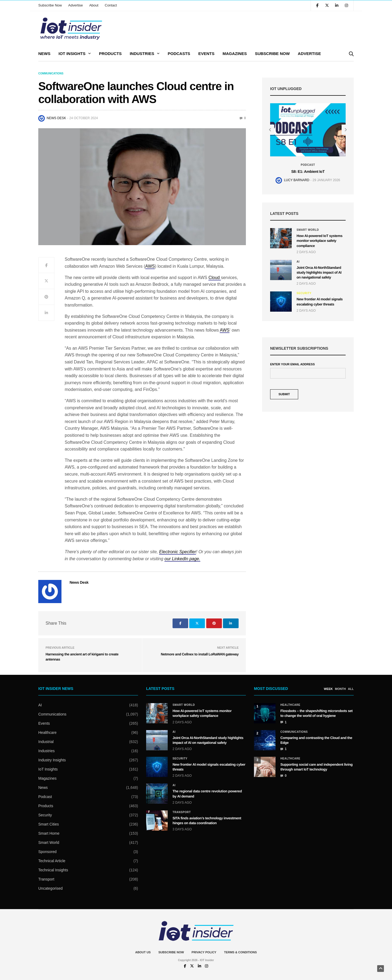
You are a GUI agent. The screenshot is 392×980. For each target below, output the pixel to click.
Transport (46, 879)
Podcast (308, 165)
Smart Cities (49, 824)
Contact (111, 5)
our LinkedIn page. (182, 559)
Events (206, 54)
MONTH (340, 689)
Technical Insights (53, 870)
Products (110, 54)
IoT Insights (72, 54)
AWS (150, 266)
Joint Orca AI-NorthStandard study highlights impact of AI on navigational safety (319, 272)
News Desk (56, 118)
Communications (51, 74)
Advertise (75, 5)
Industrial (46, 742)
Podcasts (179, 54)
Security (304, 293)
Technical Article (52, 861)
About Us (143, 952)
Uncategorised (50, 888)
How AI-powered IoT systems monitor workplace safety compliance (319, 241)
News (44, 54)
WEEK (328, 689)
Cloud (215, 278)
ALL (351, 689)
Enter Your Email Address (292, 364)
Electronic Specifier (178, 552)
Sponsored (47, 852)
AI (298, 262)
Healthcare (47, 733)
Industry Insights (52, 760)
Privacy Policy (204, 952)
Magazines (235, 54)
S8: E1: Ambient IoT (308, 171)
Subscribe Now (50, 5)
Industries (142, 54)
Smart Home (49, 833)
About (94, 5)
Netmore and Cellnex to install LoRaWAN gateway (200, 654)
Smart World (308, 230)
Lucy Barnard (297, 180)
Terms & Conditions (240, 952)
